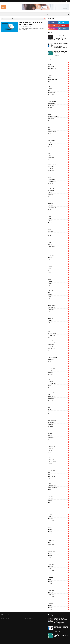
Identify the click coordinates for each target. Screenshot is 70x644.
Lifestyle (58, 284)
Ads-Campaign (58, 67)
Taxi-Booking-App (58, 446)
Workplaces (58, 498)
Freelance (58, 221)
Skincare (58, 418)
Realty (58, 394)
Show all (43, 19)
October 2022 (58, 599)
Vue (58, 475)
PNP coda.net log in (58, 368)
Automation (58, 110)
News (58, 329)
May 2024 (58, 558)
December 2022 (58, 595)
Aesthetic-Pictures (58, 71)
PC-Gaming (58, 355)
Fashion (58, 214)
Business (58, 138)
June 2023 (58, 582)
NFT (58, 331)
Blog (58, 127)
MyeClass (58, 323)
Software (58, 429)
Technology (58, 448)
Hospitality (58, 257)
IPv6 (58, 275)
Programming (58, 381)
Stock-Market (58, 442)
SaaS (58, 403)
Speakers (58, 433)
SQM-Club (58, 435)
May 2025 (58, 534)
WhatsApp (58, 492)
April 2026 (58, 514)
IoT (58, 271)
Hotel (58, 260)
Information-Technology (58, 264)
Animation (58, 88)
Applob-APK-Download (58, 95)
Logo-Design (58, 290)
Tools (58, 455)
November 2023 (58, 571)
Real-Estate (58, 390)
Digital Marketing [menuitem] (16, 14)
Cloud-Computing (58, 140)
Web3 (58, 481)
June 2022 (58, 608)
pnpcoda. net (58, 373)
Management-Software (58, 301)
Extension (58, 212)
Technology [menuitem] (45, 14)
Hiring (58, 251)
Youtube (58, 507)
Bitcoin (58, 121)
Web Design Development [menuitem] (34, 14)
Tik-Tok (58, 453)
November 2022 (58, 597)
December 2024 (58, 545)
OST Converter (58, 344)
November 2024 (58, 547)
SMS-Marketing (58, 422)
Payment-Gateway (58, 351)
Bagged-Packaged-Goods (58, 116)
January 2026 (58, 519)
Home (2, 1)
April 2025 (58, 536)
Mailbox (58, 297)
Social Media (58, 425)
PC (58, 353)
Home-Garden (58, 253)
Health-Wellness (58, 247)
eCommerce (58, 195)
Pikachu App (58, 366)
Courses (58, 149)
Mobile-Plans (58, 320)
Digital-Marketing (58, 179)
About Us (7, 1)
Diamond (58, 175)
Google (58, 236)
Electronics (58, 199)
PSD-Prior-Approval (58, 383)
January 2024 (58, 566)
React (58, 388)
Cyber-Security (58, 160)
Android (58, 84)
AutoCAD (58, 108)
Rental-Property (58, 399)
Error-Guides (58, 203)
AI (58, 73)
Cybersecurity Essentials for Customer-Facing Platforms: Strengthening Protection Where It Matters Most (60, 38)
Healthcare (58, 249)
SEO (58, 412)
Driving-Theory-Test (58, 188)
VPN (58, 472)
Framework (58, 218)
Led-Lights (58, 281)
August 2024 (58, 553)
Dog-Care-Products (58, 184)
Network (58, 327)
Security (58, 409)
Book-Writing (58, 134)
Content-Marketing (58, 147)
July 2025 (58, 529)
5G (58, 62)
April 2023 (58, 586)
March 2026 (58, 516)
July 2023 (58, 579)
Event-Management (58, 208)
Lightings (58, 286)
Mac (58, 292)
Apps (58, 97)
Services (58, 414)
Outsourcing (58, 346)
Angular (58, 86)
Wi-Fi (58, 494)
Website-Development (58, 488)
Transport (58, 464)
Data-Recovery (58, 166)
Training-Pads (58, 459)
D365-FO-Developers (58, 164)
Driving (58, 186)
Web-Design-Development (58, 479)
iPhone (58, 273)
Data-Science (58, 169)
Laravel (58, 279)
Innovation (58, 266)
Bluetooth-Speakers (58, 132)
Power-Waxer (58, 375)
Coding (58, 142)
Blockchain (58, 125)
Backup (58, 114)
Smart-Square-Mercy (58, 420)
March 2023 (58, 588)
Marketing (58, 303)
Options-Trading (58, 342)
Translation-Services (58, 462)
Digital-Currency (58, 177)
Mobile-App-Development (58, 316)
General (58, 229)
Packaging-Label (58, 349)
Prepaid (58, 379)
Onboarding (58, 340)
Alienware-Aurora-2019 (58, 80)
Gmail (58, 234)
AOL (58, 90)
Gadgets (58, 225)
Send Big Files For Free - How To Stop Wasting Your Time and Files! (61, 53)
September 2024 (58, 551)
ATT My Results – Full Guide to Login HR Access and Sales (32, 24)
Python (58, 386)
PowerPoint (58, 377)
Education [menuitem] (53, 14)
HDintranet (58, 244)
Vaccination (58, 468)
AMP (58, 82)
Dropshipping (58, 190)
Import (58, 262)
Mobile (58, 314)
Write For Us (18, 1)
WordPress (58, 496)
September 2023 (58, 575)
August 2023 (58, 577)
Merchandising (58, 310)
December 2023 (58, 569)
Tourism (58, 457)
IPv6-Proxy (58, 277)
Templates (58, 451)
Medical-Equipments (58, 305)
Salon (58, 407)
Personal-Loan (58, 360)
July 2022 (58, 605)
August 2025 (58, 527)
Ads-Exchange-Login (58, 69)
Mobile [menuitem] (24, 14)
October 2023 (58, 573)
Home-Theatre (58, 255)
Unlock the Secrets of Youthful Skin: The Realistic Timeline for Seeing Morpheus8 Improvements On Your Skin (61, 46)
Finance (58, 216)
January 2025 (58, 542)
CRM (58, 153)
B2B (58, 112)
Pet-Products (58, 364)
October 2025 (58, 523)
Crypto (58, 155)
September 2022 (58, 601)
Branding (58, 136)
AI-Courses (58, 75)
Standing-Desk (58, 438)
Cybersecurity (58, 162)
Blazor (58, 123)
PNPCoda (58, 370)
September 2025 (58, 525)
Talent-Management (58, 444)
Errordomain (58, 205)
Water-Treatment (58, 477)
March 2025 (58, 538)
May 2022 (58, 610)
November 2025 (58, 521)
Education (58, 197)
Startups (58, 440)
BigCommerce (58, 119)
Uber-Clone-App (58, 466)
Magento (58, 294)
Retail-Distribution (58, 401)
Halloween (58, 240)
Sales (58, 405)
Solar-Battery (58, 431)
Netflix (58, 325)
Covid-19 (58, 151)
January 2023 (58, 592)
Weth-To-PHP (58, 490)
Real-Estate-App (58, 392)
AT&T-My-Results (58, 103)
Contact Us (12, 1)
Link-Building (58, 288)
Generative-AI (58, 231)
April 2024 (58, 560)
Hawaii (58, 242)
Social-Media (58, 427)
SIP (58, 416)
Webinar (58, 483)
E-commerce (58, 192)
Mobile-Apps (58, 318)
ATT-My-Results (58, 106)
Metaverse (58, 312)
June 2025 (58, 532)
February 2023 (58, 590)
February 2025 (58, 540)
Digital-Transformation (58, 182)
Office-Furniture (58, 338)
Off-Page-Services (58, 336)
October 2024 (58, 549)
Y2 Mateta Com (58, 505)
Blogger (58, 129)
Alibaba (58, 77)
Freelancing (58, 223)
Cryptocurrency (58, 158)
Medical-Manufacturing (58, 307)
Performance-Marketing (58, 357)
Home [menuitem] (3, 14)
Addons (58, 64)
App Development (58, 93)
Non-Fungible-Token (58, 333)
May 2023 (58, 584)
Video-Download (58, 470)
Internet (58, 268)
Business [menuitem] (8, 14)
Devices (58, 173)
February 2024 (58, 564)
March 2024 (58, 562)
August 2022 (58, 603)
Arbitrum (58, 99)
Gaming (58, 227)
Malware (58, 299)
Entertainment (58, 201)
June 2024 (58, 556)
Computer (58, 145)
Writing (58, 503)
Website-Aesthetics (58, 485)
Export (58, 210)
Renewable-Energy (58, 396)
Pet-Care (58, 362)
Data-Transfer (58, 171)
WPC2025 (58, 501)
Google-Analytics (58, 238)
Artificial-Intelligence (58, 101)
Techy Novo (22, 27)
